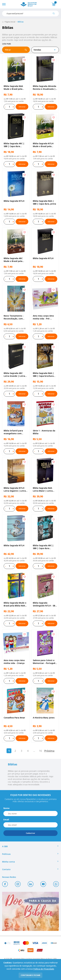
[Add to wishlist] (25, 60)
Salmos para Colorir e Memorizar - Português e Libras (45, 662)
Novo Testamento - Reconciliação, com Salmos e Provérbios (14, 317)
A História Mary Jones (44, 718)
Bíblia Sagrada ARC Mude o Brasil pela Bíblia (13, 260)
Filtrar (16, 50)
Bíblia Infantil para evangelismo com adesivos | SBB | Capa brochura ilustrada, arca (16, 432)
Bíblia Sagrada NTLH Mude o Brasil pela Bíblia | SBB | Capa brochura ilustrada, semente (43, 145)
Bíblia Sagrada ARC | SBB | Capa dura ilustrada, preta (14, 145)
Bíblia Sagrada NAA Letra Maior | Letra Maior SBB (43, 489)
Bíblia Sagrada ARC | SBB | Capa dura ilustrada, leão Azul (43, 547)
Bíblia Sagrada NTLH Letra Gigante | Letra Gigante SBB (15, 489)
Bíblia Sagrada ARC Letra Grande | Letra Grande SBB (14, 375)
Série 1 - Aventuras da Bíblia (44, 432)
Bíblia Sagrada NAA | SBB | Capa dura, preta (44, 202)
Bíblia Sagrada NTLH (14, 201)
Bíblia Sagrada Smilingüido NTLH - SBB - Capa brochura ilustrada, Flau (45, 604)
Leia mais (7, 44)
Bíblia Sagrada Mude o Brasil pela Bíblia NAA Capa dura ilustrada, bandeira (15, 604)
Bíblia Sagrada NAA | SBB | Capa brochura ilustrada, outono (43, 375)
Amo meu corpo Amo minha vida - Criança (14, 662)
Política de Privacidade (44, 969)
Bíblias (21, 22)
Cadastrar (30, 833)
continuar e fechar (30, 975)
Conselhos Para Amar (14, 718)
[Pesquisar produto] (55, 14)
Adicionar (22, 107)
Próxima (49, 751)
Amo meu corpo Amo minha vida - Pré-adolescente (43, 317)
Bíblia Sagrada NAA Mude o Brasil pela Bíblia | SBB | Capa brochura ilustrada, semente (13, 88)
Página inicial (10, 22)
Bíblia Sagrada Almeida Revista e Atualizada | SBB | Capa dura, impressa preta (45, 88)
